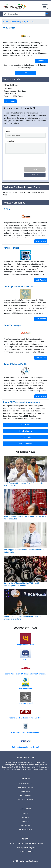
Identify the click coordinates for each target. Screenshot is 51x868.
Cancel (35, 169)
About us (25, 814)
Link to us (25, 822)
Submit (35, 175)
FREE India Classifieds (25, 800)
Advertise (26, 818)
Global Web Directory (25, 787)
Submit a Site (26, 826)
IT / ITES (27, 22)
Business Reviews (26, 830)
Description (10, 141)
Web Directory (16, 22)
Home (6, 22)
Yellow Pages (25, 791)
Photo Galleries (25, 796)
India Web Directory (25, 783)
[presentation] (22, 161)
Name (8, 131)
